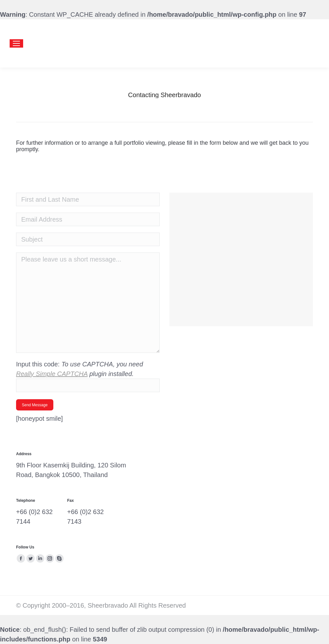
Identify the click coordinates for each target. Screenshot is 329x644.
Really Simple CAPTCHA (52, 374)
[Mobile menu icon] (16, 43)
